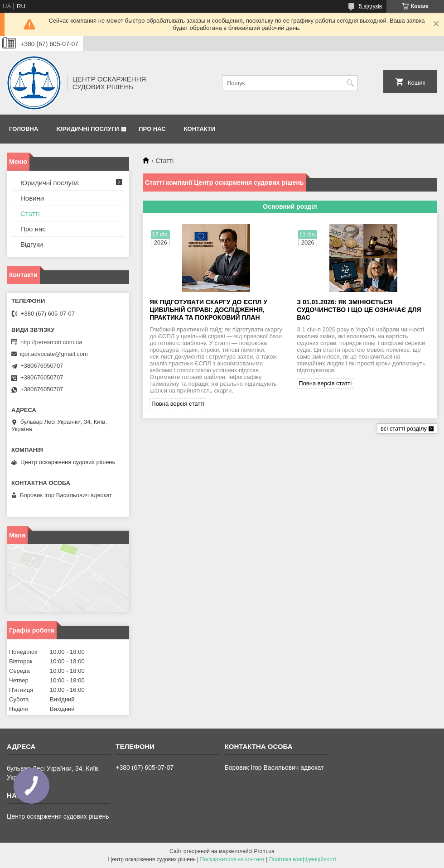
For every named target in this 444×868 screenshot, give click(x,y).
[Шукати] (350, 83)
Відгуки (32, 244)
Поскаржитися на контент (232, 859)
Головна (24, 129)
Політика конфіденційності (303, 859)
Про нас (152, 129)
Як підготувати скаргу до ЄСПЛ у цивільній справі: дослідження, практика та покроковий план (208, 310)
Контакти (200, 129)
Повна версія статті (178, 404)
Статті (30, 213)
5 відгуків (370, 6)
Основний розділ (290, 206)
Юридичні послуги (87, 129)
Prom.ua (264, 851)
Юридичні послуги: (50, 183)
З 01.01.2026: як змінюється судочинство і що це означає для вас (359, 310)
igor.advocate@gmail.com (54, 354)
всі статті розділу (404, 429)
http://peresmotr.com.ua (51, 342)
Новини (32, 198)
